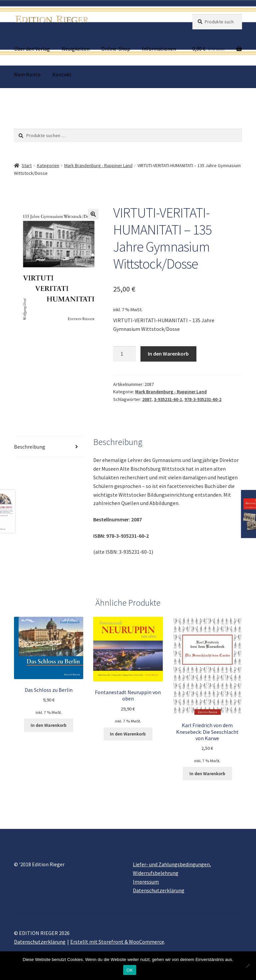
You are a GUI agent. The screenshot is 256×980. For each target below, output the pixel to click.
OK (130, 970)
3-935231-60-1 (168, 399)
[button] (93, 214)
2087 (147, 399)
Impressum (146, 882)
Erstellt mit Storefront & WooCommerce (117, 942)
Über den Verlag (32, 49)
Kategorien (48, 165)
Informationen (159, 49)
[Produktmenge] (125, 354)
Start (27, 165)
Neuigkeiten (76, 49)
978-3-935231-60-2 (203, 399)
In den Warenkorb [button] (49, 725)
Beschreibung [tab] (30, 447)
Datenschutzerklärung (159, 890)
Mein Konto (27, 74)
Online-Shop (116, 49)
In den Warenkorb (168, 354)
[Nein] (248, 966)
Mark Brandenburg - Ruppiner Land (98, 165)
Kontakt (62, 74)
